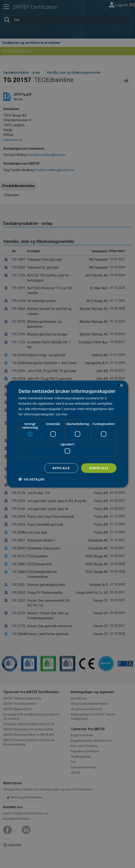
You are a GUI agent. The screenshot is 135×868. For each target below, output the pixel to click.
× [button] (121, 386)
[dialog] (68, 434)
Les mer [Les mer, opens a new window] (62, 414)
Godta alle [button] (99, 468)
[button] (31, 479)
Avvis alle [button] (61, 468)
